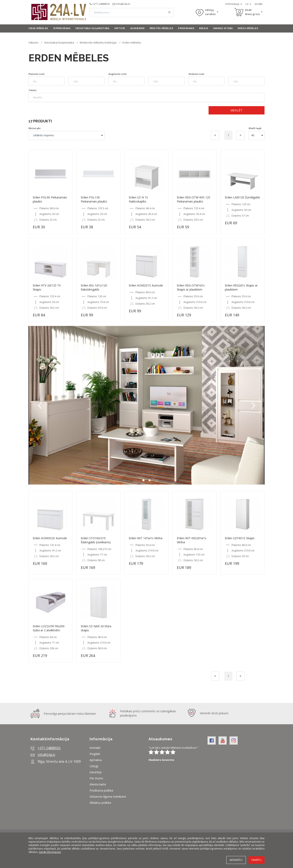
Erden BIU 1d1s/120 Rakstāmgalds (94, 287)
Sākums (33, 42)
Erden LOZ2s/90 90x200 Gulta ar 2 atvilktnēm (49, 628)
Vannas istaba (223, 28)
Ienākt (259, 4)
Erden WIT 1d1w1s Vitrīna (146, 538)
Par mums (96, 778)
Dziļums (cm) (196, 74)
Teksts (32, 90)
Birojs (204, 28)
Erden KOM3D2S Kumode (50, 538)
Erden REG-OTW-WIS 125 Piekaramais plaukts (194, 199)
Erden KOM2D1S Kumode (146, 285)
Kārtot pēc (35, 128)
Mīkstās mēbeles (161, 28)
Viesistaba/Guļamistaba (92, 28)
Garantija (96, 772)
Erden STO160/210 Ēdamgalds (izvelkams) (96, 540)
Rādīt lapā (255, 128)
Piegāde (95, 754)
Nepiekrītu (236, 860)
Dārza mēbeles (248, 28)
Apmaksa (96, 760)
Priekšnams (186, 28)
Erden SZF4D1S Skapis (240, 538)
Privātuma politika (101, 790)
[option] (146, 405)
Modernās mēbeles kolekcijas (98, 42)
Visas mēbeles (38, 28)
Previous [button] (40, 405)
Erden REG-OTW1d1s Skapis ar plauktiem (191, 287)
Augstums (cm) (117, 74)
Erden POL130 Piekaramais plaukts (94, 199)
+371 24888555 (101, 4)
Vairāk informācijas (50, 852)
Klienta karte (98, 784)
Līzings (94, 766)
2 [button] (150, 480)
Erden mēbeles (132, 42)
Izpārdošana (62, 28)
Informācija (234, 4)
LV (248, 4)
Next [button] (253, 405)
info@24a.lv (123, 4)
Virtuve (120, 28)
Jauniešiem (137, 28)
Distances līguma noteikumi (108, 797)
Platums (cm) (36, 74)
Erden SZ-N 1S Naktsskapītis (138, 199)
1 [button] (143, 480)
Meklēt (237, 110)
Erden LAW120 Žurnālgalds (242, 197)
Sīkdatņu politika (100, 803)
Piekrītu (256, 860)
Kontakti (95, 748)
